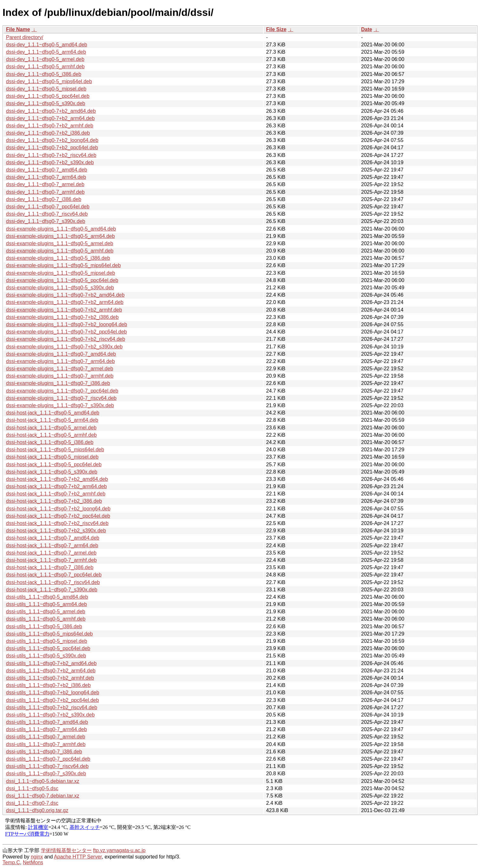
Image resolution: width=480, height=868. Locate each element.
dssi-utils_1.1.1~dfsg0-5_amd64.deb (47, 597)
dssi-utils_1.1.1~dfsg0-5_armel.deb (46, 612)
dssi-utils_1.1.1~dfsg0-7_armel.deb (46, 737)
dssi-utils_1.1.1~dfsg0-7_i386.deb (44, 752)
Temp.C (11, 862)
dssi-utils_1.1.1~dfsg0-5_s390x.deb (46, 656)
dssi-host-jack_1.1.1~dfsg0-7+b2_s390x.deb (56, 531)
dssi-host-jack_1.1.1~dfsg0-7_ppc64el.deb (54, 575)
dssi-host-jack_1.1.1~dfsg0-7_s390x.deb (52, 590)
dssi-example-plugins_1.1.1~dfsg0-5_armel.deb (60, 243)
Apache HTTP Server (78, 857)
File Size (276, 29)
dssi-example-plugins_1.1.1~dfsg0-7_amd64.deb (61, 354)
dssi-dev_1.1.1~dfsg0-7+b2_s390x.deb (50, 162)
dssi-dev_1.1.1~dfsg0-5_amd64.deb (47, 45)
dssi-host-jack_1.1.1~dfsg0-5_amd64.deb (53, 413)
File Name (18, 29)
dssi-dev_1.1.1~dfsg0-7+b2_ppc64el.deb (52, 148)
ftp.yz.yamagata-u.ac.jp (119, 850)
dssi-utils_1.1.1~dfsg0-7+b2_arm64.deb (51, 671)
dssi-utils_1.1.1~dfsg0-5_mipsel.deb (47, 641)
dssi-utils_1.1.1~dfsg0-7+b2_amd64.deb (51, 663)
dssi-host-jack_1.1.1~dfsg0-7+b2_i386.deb (54, 501)
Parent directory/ (25, 37)
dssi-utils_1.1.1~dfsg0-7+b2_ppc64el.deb (53, 700)
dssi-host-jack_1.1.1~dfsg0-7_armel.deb (51, 553)
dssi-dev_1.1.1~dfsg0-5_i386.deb (44, 74)
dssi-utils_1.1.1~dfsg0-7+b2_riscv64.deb (52, 707)
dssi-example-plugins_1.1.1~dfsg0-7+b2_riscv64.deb (66, 339)
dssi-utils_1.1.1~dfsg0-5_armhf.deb (46, 619)
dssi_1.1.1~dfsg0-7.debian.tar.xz (43, 796)
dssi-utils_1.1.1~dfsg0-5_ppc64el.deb (48, 648)
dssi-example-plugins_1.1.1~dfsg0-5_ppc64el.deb (62, 280)
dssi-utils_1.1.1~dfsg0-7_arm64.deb (46, 729)
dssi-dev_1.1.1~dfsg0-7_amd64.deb (47, 170)
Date (367, 29)
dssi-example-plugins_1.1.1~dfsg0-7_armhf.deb (60, 376)
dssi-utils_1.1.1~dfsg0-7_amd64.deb (47, 722)
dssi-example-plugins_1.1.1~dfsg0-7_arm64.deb (60, 361)
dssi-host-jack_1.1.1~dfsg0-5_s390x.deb (52, 472)
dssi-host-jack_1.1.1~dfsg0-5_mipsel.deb (52, 457)
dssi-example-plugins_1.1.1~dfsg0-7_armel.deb (60, 369)
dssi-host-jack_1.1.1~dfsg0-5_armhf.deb (51, 435)
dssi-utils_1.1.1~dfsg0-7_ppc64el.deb (48, 759)
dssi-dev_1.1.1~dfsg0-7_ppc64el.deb (48, 207)
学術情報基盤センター (66, 850)
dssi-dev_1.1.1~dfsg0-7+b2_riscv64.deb (51, 155)
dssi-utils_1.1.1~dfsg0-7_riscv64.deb (47, 766)
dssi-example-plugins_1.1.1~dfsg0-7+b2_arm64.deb (65, 302)
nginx (37, 857)
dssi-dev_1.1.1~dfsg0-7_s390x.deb (46, 221)
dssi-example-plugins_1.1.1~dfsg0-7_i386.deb (58, 383)
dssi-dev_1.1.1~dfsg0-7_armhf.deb (45, 192)
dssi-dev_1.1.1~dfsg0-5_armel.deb (45, 59)
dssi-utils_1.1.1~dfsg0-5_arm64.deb (46, 604)
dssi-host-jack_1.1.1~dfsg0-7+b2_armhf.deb (56, 494)
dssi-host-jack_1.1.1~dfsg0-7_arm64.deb (52, 545)
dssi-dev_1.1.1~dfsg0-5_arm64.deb (46, 52)
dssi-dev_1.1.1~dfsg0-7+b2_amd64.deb (51, 111)
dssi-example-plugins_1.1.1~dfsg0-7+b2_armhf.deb (64, 310)
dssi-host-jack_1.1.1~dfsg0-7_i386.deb (50, 567)
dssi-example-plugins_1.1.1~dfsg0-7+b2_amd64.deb (65, 295)
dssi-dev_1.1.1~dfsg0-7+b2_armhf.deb (50, 126)
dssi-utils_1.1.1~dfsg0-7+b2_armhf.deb (50, 678)
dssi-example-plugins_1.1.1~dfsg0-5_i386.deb (58, 258)
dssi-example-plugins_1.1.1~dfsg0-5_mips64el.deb (63, 265)
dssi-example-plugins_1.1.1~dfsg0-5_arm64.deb (60, 236)
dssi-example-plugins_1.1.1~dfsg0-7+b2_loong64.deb (67, 324)
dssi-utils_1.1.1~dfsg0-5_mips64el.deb (49, 634)
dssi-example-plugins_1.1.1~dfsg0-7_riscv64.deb (61, 398)
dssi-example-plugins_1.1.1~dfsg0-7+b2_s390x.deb (64, 347)
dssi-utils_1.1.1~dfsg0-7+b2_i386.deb (48, 685)
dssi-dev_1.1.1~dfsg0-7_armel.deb (45, 184)
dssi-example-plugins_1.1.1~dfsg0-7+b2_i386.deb (62, 317)
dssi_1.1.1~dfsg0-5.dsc (32, 788)
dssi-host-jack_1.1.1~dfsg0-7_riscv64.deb (53, 582)
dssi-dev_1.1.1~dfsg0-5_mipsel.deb (46, 89)
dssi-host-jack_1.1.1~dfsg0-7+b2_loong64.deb (58, 509)
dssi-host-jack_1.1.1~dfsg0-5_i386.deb (50, 442)
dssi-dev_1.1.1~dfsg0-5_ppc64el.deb (48, 96)
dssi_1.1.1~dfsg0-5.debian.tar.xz (43, 781)
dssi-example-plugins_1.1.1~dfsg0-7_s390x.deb (60, 405)
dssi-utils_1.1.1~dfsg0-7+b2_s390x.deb (50, 715)
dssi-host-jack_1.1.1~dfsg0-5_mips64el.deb (55, 450)
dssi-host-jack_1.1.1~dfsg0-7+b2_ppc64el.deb (58, 516)
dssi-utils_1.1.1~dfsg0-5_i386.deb (44, 626)
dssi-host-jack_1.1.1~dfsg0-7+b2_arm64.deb (56, 486)
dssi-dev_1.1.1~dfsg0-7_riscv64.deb (47, 214)
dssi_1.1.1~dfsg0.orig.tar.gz (37, 810)
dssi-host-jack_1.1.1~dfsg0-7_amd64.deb (53, 538)
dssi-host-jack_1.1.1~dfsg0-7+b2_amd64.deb (57, 479)
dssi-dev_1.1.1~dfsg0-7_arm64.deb (46, 177)
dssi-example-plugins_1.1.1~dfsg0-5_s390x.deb (60, 288)
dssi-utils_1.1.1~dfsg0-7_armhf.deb (46, 744)
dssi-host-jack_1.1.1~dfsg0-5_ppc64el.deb (54, 464)
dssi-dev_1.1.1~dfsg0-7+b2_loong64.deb (52, 140)
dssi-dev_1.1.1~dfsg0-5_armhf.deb (45, 67)
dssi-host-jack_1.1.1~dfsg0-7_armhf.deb (51, 560)
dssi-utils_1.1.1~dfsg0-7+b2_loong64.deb (53, 693)
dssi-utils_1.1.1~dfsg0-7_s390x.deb (46, 774)
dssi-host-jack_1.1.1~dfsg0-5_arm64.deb (52, 420)
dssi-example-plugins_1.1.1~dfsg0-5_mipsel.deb (61, 273)
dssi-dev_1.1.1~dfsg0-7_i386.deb (44, 199)
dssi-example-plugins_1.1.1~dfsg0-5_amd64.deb (61, 229)
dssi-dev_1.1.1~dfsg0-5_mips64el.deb (49, 81)
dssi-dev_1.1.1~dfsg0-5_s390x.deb (46, 103)
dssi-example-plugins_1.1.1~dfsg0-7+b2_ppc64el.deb (66, 332)
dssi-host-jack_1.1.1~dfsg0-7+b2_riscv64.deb (57, 523)
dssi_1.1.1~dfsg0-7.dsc (32, 803)
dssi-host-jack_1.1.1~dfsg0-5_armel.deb (51, 428)
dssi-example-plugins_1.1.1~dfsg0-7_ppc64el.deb (62, 391)
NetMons (33, 862)
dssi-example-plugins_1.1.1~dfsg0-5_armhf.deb (60, 251)
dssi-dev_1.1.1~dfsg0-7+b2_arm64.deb (50, 118)
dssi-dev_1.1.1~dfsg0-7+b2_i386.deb (48, 133)
